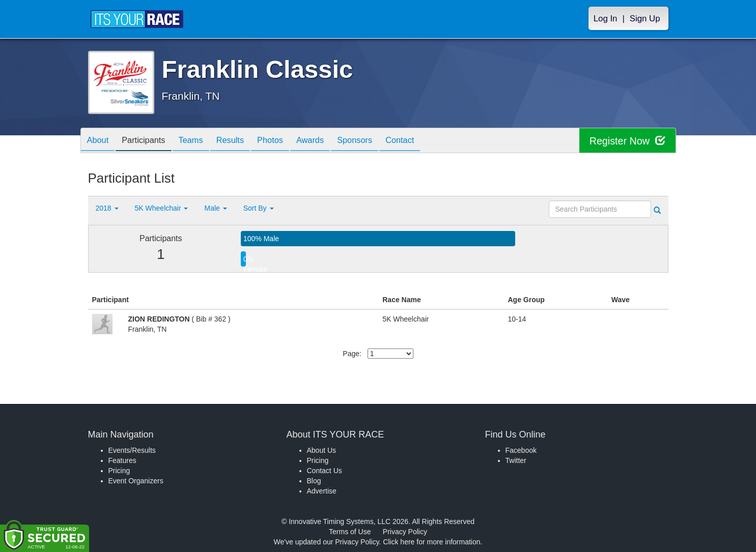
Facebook (521, 450)
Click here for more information (431, 542)
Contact (429, 141)
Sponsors (380, 141)
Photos (287, 141)
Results (243, 141)
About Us (322, 450)
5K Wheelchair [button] (162, 208)
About (100, 141)
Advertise (322, 491)
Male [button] (215, 208)
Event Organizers (136, 481)
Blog (314, 481)
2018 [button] (107, 208)
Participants (149, 141)
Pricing (119, 471)
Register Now (627, 141)
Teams (200, 141)
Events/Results (132, 450)
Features (122, 460)
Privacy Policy (405, 532)
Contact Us (325, 471)
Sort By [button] (259, 208)
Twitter (516, 460)
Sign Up (645, 19)
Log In (606, 19)
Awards (331, 141)
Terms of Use (350, 532)
